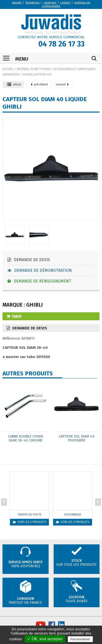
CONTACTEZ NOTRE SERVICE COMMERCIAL (51, 37)
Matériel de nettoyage (34, 69)
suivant (62, 84)
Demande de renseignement (39, 281)
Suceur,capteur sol (37, 75)
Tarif (14, 316)
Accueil (8, 69)
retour (14, 84)
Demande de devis (29, 260)
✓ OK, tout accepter (45, 639)
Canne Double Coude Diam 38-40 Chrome (25, 439)
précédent (39, 84)
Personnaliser (80, 639)
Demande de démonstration (40, 270)
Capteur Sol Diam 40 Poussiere (77, 439)
